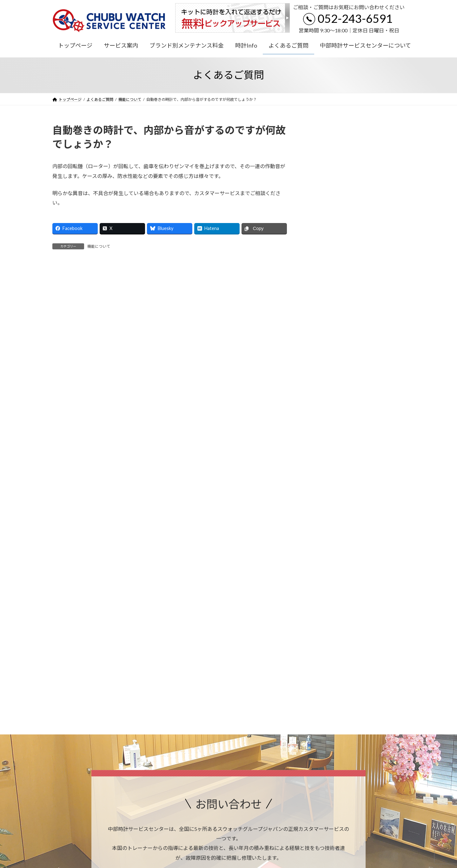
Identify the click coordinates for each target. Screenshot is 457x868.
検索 (388, 129)
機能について (325, 188)
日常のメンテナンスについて (340, 175)
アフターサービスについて (338, 162)
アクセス (277, 710)
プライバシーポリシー (77, 756)
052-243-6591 (355, 18)
